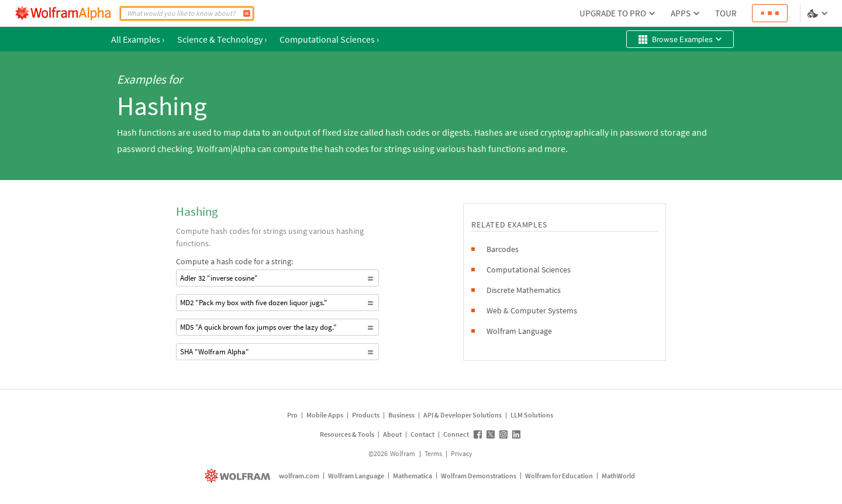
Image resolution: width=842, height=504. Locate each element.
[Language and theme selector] (819, 13)
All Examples (138, 39)
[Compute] (247, 13)
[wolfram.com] (239, 476)
